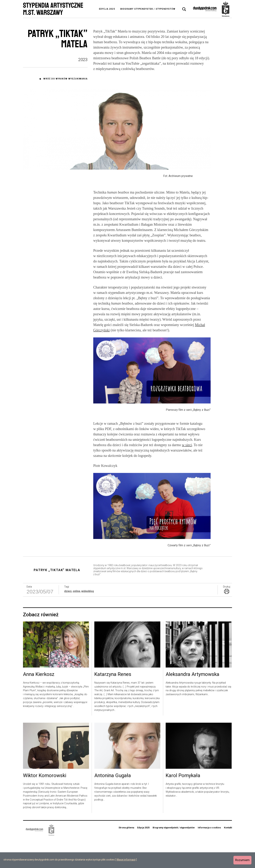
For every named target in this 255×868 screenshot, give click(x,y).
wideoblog (88, 620)
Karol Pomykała (183, 805)
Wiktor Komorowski (45, 805)
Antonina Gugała (113, 805)
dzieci (68, 620)
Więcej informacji (126, 860)
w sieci (187, 474)
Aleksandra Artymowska (192, 703)
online (76, 620)
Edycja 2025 (107, 9)
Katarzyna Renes (113, 703)
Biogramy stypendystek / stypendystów (148, 9)
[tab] (184, 9)
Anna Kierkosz (39, 703)
